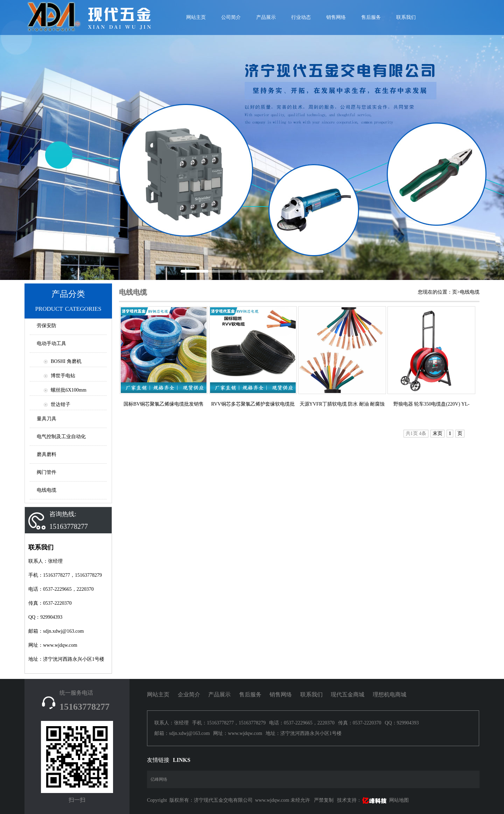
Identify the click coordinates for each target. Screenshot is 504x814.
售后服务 (371, 17)
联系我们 (406, 17)
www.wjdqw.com (272, 800)
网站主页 (158, 694)
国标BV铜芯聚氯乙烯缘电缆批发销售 (164, 404)
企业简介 (189, 694)
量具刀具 (47, 419)
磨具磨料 (47, 454)
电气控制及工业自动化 (61, 437)
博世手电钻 (63, 376)
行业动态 (301, 17)
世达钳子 (61, 404)
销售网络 (336, 17)
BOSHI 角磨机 (66, 361)
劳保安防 (47, 326)
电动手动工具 (51, 343)
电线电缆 (47, 490)
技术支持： (362, 800)
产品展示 (266, 17)
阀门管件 (47, 472)
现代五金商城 (348, 694)
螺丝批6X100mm (69, 390)
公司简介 (231, 17)
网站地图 (399, 800)
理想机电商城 (390, 694)
